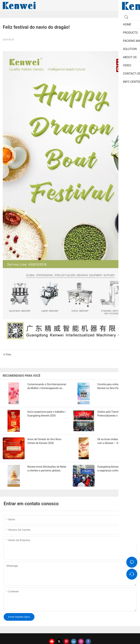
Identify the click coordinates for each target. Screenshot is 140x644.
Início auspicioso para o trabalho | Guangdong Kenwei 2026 (46, 414)
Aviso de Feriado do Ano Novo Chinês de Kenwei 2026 (44, 441)
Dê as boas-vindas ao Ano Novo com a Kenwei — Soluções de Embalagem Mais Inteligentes (115, 441)
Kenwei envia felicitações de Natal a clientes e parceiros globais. (47, 469)
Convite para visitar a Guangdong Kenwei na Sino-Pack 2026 (116, 386)
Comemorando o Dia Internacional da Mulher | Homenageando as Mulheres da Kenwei (47, 386)
